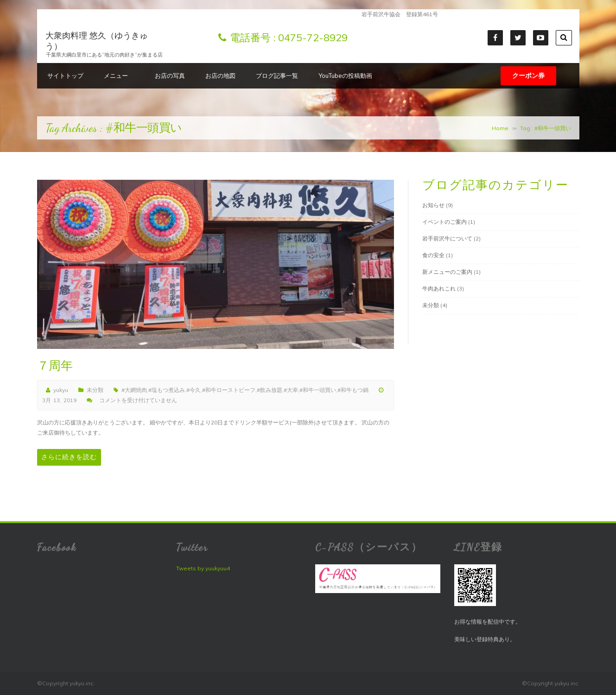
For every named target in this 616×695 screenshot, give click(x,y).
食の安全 (433, 255)
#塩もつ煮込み (167, 390)
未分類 (95, 390)
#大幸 (291, 390)
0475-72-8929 (313, 38)
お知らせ (433, 205)
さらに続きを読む (69, 457)
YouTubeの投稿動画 (345, 76)
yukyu (61, 390)
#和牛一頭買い (318, 390)
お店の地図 (220, 76)
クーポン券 (528, 76)
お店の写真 (170, 76)
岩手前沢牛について (447, 238)
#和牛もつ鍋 (353, 390)
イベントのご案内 (445, 222)
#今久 (194, 390)
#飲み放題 (270, 390)
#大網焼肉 (134, 390)
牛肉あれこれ (439, 288)
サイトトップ (65, 76)
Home (500, 128)
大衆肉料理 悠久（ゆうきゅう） (97, 41)
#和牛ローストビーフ (229, 390)
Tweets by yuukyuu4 (203, 568)
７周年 (55, 366)
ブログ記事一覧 (277, 76)
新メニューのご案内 (447, 272)
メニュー (119, 76)
